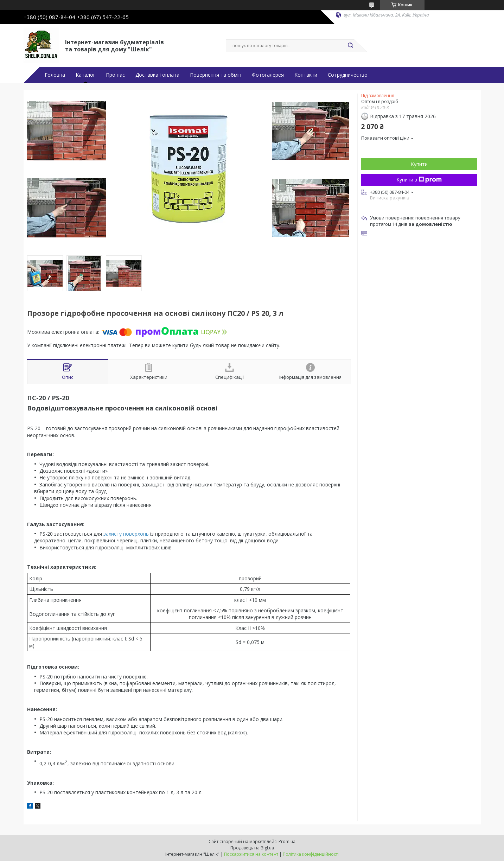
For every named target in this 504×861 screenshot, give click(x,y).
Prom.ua (287, 841)
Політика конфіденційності (311, 854)
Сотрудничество (348, 75)
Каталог (85, 75)
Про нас (115, 75)
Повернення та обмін (216, 75)
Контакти (306, 75)
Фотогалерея (268, 75)
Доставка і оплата (157, 75)
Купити (419, 164)
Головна (55, 75)
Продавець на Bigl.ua (252, 848)
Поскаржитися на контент (251, 854)
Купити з (419, 180)
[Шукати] (351, 46)
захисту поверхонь (126, 534)
